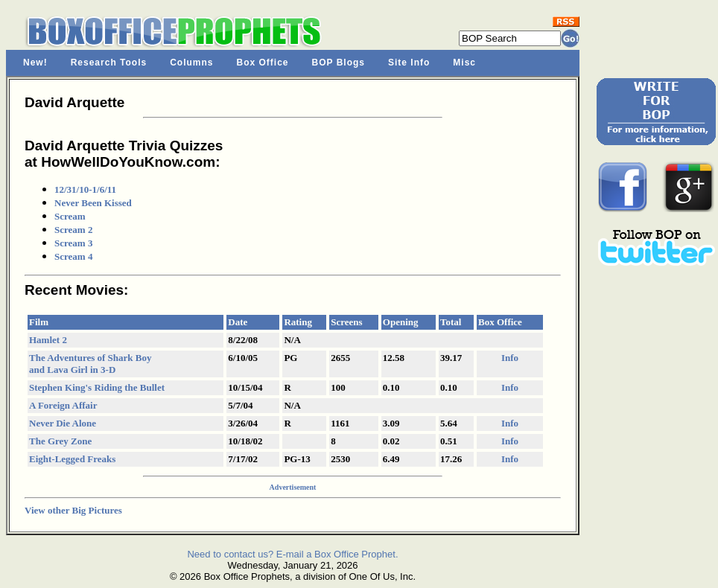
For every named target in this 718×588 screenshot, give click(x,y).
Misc (464, 63)
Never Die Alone (63, 423)
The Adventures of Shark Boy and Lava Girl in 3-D (90, 364)
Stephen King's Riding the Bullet (97, 387)
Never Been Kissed (93, 203)
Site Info (409, 63)
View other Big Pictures (73, 510)
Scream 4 (73, 256)
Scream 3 (73, 243)
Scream (70, 216)
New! (35, 63)
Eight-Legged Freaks (72, 459)
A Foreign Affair (63, 405)
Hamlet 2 (48, 340)
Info (510, 358)
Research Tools (109, 63)
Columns (191, 63)
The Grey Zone (60, 441)
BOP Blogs (339, 63)
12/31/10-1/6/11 (85, 189)
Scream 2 (73, 230)
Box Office (263, 63)
